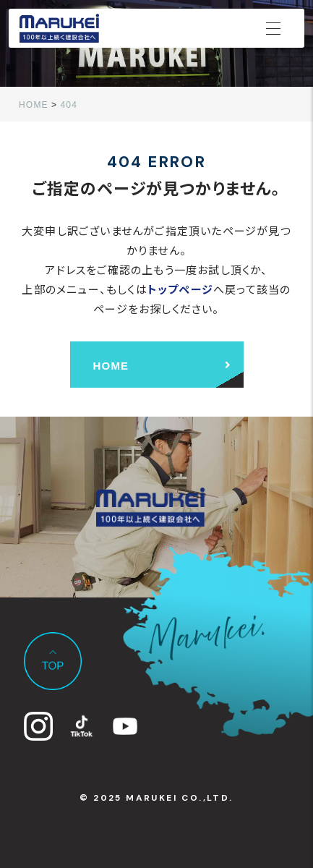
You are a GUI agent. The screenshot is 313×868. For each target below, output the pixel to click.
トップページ (180, 289)
